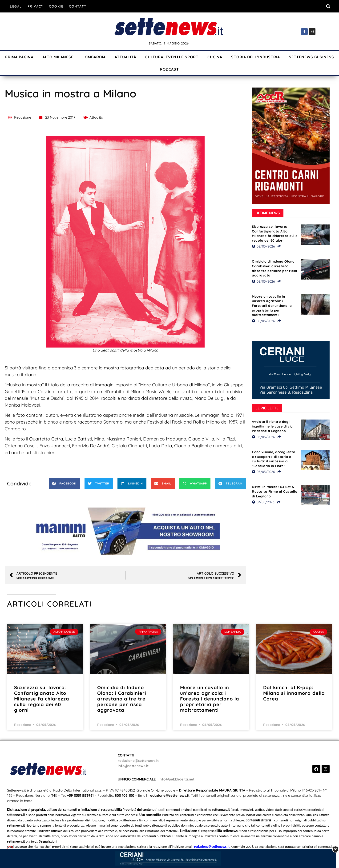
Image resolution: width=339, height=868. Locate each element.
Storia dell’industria (256, 57)
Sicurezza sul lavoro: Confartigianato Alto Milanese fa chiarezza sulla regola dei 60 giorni (275, 234)
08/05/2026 (263, 246)
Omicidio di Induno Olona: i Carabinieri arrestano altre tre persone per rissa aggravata (275, 268)
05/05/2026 (263, 472)
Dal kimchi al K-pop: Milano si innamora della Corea (294, 693)
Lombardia (94, 57)
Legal (16, 6)
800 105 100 (125, 795)
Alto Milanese (58, 57)
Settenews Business (311, 57)
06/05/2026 (263, 437)
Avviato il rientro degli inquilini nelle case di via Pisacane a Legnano (272, 426)
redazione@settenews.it (138, 761)
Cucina (215, 57)
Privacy (36, 6)
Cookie (56, 6)
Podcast (169, 69)
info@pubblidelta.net (177, 779)
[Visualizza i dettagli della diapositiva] (125, 531)
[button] (328, 6)
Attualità (125, 57)
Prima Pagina (19, 57)
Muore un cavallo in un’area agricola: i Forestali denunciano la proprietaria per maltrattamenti (272, 306)
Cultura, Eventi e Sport (172, 57)
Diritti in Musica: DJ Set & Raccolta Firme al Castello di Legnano (275, 491)
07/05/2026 (263, 502)
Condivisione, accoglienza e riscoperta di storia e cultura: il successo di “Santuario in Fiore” (274, 459)
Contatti (78, 6)
